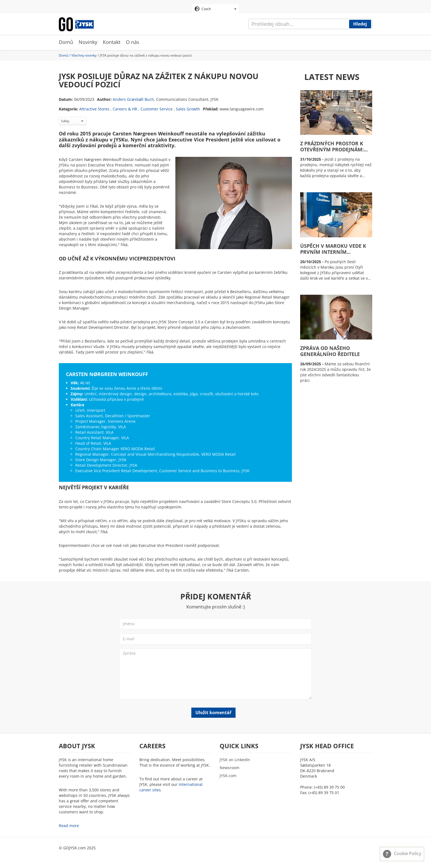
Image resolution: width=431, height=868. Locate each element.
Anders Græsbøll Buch (133, 100)
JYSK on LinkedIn (235, 760)
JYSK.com (228, 776)
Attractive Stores (94, 109)
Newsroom (230, 768)
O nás (133, 43)
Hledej (360, 24)
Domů (66, 43)
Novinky (88, 43)
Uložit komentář (213, 713)
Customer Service (157, 109)
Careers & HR (125, 109)
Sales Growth (188, 109)
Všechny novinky (84, 56)
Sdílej (72, 121)
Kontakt (112, 43)
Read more (69, 826)
